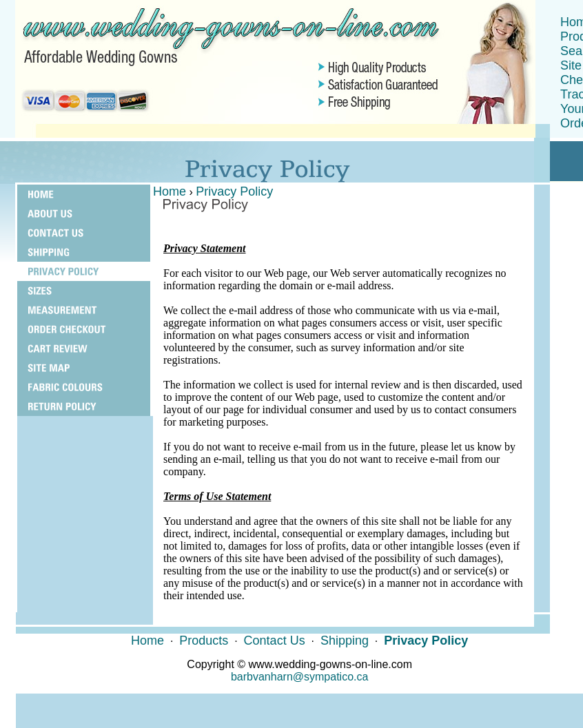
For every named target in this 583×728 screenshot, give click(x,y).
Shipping (345, 641)
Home (170, 191)
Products (204, 641)
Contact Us (275, 641)
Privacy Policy (234, 191)
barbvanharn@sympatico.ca (299, 677)
